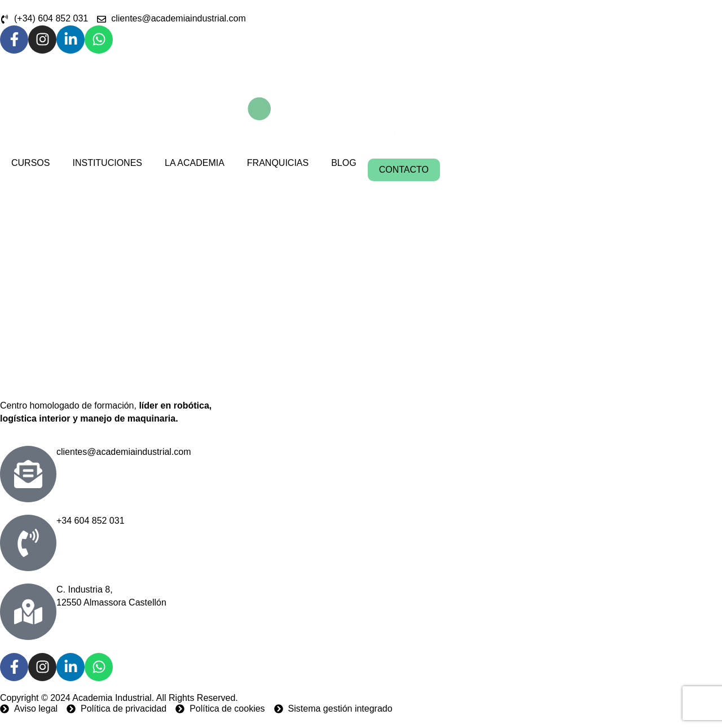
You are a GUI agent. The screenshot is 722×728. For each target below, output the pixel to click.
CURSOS (30, 163)
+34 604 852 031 (91, 521)
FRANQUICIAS (278, 163)
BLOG (344, 163)
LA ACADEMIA (195, 163)
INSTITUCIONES (107, 163)
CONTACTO (404, 170)
